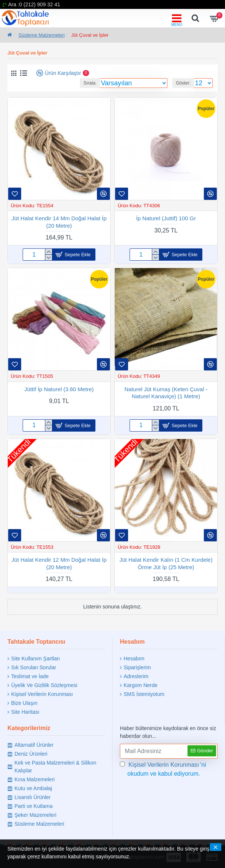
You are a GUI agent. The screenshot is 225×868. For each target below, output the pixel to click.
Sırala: (90, 83)
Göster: (183, 83)
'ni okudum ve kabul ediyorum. (163, 769)
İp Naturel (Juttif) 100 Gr (166, 218)
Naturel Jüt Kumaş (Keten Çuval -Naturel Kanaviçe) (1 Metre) (166, 393)
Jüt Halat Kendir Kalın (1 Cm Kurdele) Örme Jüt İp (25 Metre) (166, 563)
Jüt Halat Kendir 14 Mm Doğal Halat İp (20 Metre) (59, 222)
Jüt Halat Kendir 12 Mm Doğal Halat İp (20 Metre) (59, 563)
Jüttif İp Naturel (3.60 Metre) (59, 389)
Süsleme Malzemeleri (42, 35)
